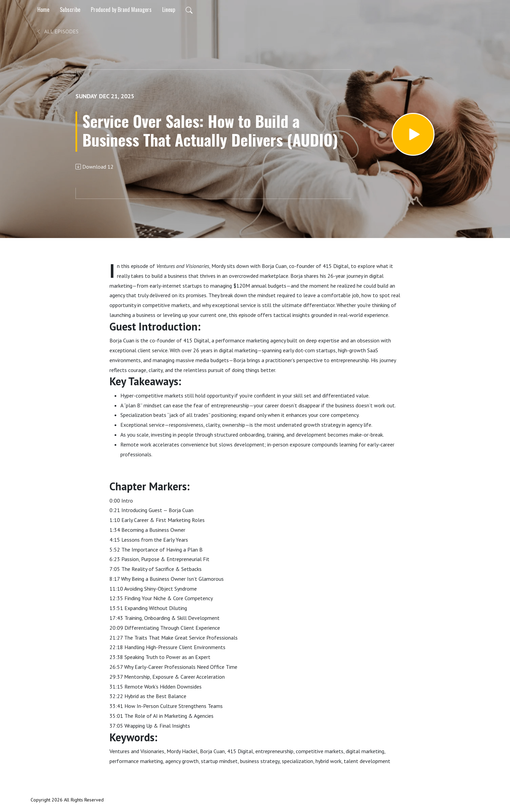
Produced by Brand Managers (121, 10)
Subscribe (70, 10)
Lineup (169, 10)
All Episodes (57, 31)
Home (43, 10)
